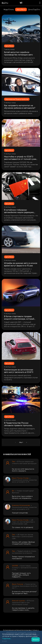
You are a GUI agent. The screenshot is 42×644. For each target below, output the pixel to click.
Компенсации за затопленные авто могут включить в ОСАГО (19, 371)
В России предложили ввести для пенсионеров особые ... (23, 603)
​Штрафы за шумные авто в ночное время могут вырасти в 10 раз (21, 264)
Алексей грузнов (18, 601)
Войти (5, 3)
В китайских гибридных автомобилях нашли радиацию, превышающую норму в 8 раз (19, 211)
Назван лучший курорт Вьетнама (23, 492)
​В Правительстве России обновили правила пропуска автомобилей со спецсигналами (20, 424)
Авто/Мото (21, 9)
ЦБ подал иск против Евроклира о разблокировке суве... (23, 522)
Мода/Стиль (9, 9)
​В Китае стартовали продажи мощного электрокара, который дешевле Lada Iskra (19, 318)
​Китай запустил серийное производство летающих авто (18, 53)
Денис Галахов (17, 584)
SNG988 (15, 566)
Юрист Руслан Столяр (20, 478)
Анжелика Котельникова (21, 505)
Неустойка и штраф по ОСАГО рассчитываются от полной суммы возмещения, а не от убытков (21, 158)
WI (21, 3)
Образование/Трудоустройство (17, 99)
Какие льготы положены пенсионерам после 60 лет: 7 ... (24, 586)
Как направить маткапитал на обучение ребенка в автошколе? (20, 107)
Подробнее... (7, 638)
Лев (13, 462)
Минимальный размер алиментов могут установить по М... (24, 481)
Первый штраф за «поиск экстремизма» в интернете (24, 552)
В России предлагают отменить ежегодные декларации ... (24, 463)
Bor (13, 491)
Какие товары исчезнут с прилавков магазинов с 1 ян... (24, 568)
